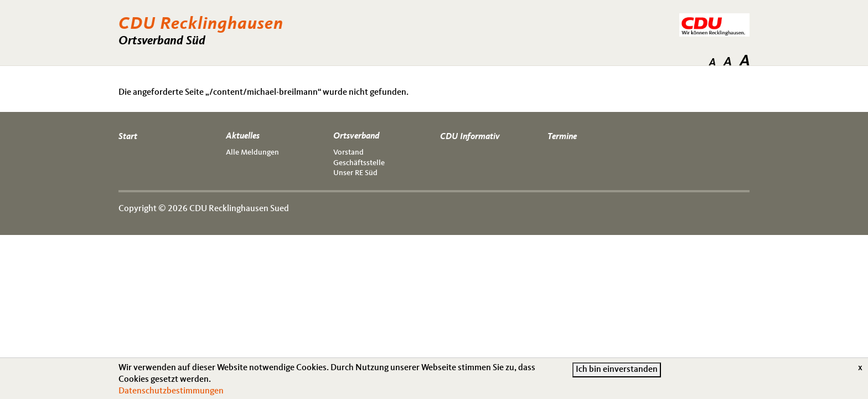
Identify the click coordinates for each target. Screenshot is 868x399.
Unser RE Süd (355, 173)
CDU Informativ (470, 137)
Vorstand (348, 152)
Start (128, 137)
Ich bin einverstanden (617, 372)
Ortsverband (356, 136)
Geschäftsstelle (359, 163)
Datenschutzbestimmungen (171, 393)
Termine (562, 137)
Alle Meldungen (252, 152)
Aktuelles (243, 136)
